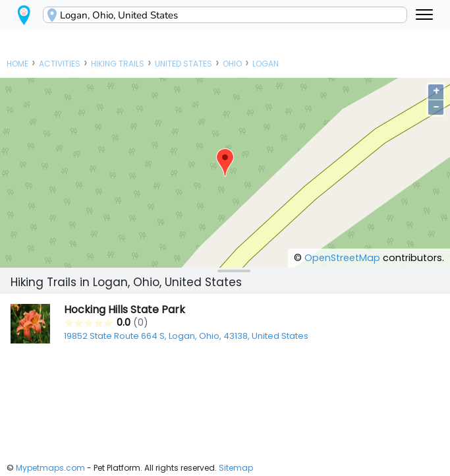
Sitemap (236, 468)
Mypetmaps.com (50, 468)
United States (183, 64)
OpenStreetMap (342, 258)
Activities (60, 64)
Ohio (232, 64)
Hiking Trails (118, 64)
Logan (266, 64)
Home (17, 64)
